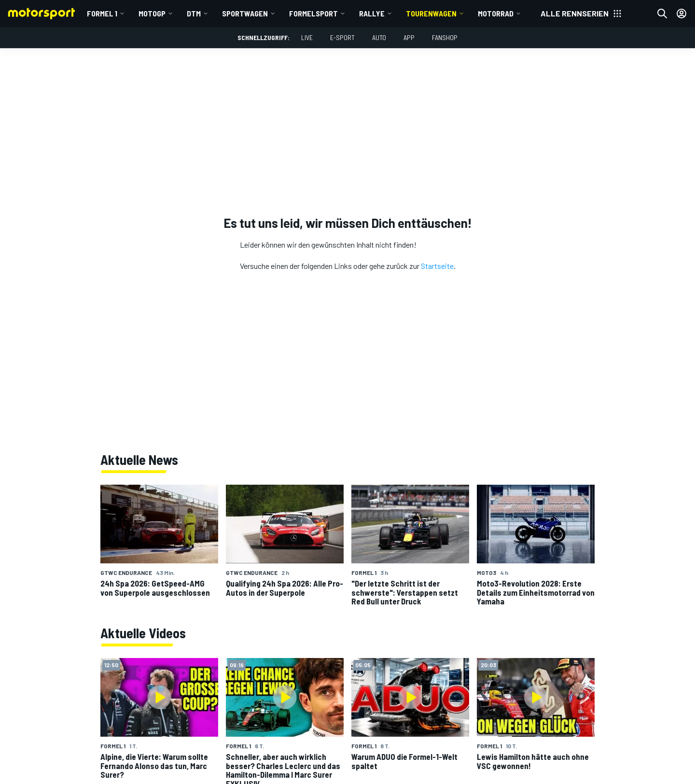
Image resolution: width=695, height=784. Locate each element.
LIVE (307, 37)
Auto (379, 37)
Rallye (372, 13)
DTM (194, 13)
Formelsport (313, 13)
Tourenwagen (431, 13)
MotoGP (152, 13)
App (409, 37)
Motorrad (496, 13)
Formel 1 (102, 13)
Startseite (437, 266)
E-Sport (342, 37)
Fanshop (445, 37)
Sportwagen (245, 13)
